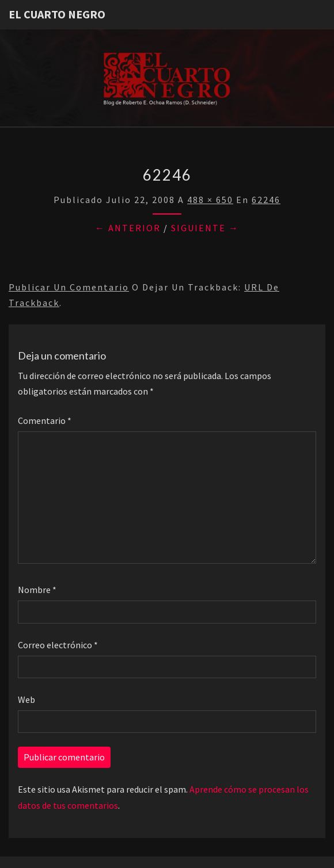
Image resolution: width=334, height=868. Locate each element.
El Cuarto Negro (57, 14)
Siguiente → (205, 228)
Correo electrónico (58, 645)
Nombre (37, 590)
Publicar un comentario (69, 287)
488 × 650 (210, 200)
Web (26, 699)
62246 (266, 200)
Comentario (45, 420)
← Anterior (128, 228)
